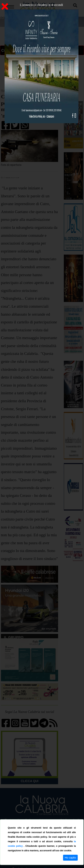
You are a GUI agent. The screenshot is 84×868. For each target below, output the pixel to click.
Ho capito (70, 858)
